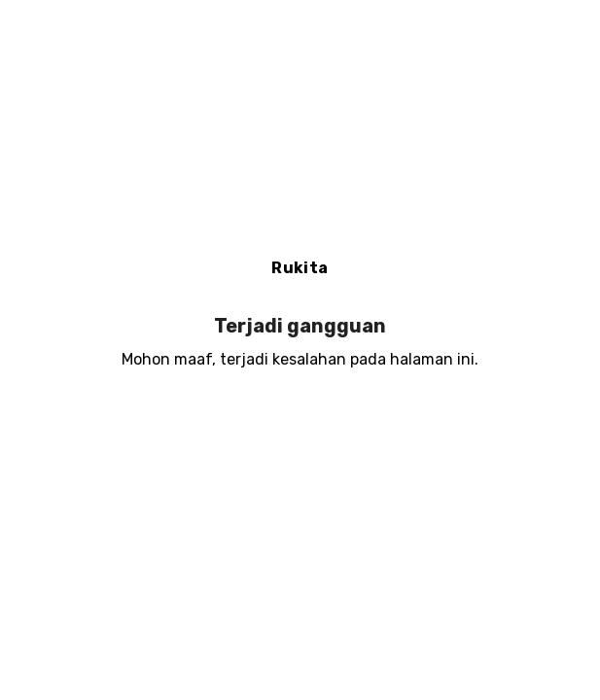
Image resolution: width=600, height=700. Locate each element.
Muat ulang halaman (300, 423)
